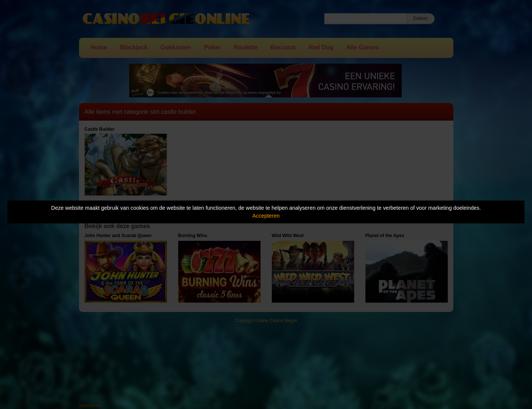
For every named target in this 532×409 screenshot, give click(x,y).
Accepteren (266, 216)
